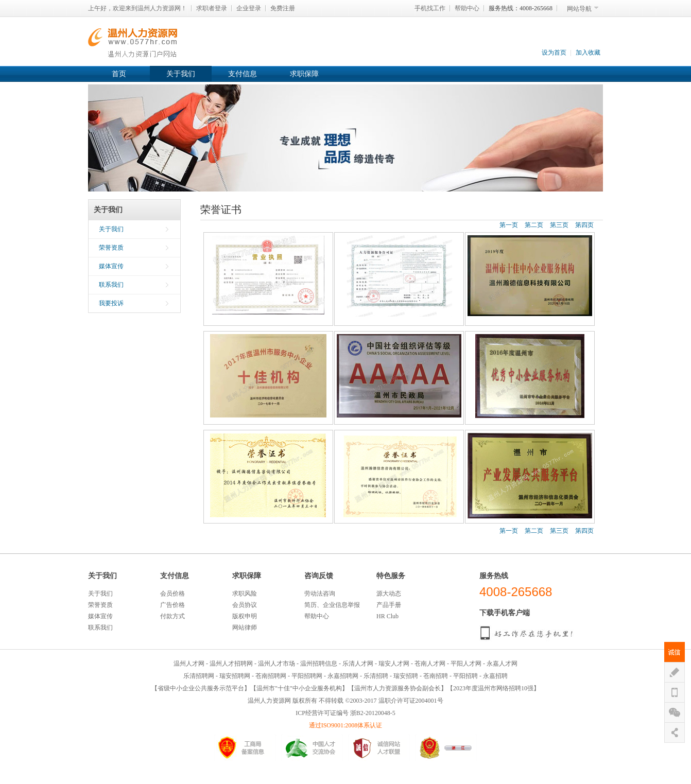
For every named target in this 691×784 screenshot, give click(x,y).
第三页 (559, 225)
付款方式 (172, 616)
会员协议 (245, 605)
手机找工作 (430, 8)
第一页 (509, 225)
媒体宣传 (111, 266)
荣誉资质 (111, 248)
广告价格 (172, 605)
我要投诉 (111, 303)
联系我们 (111, 285)
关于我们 (181, 74)
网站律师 (245, 628)
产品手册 (389, 605)
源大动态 (389, 594)
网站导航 (579, 9)
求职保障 (304, 74)
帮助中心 (467, 8)
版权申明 (245, 616)
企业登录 (249, 8)
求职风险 (245, 594)
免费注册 (283, 8)
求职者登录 (212, 8)
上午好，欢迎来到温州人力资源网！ (137, 8)
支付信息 (243, 74)
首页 (119, 74)
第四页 (584, 225)
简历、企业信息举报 (332, 605)
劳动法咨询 (320, 594)
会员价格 (172, 594)
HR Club (387, 616)
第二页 (534, 225)
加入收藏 (588, 53)
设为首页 (554, 53)
